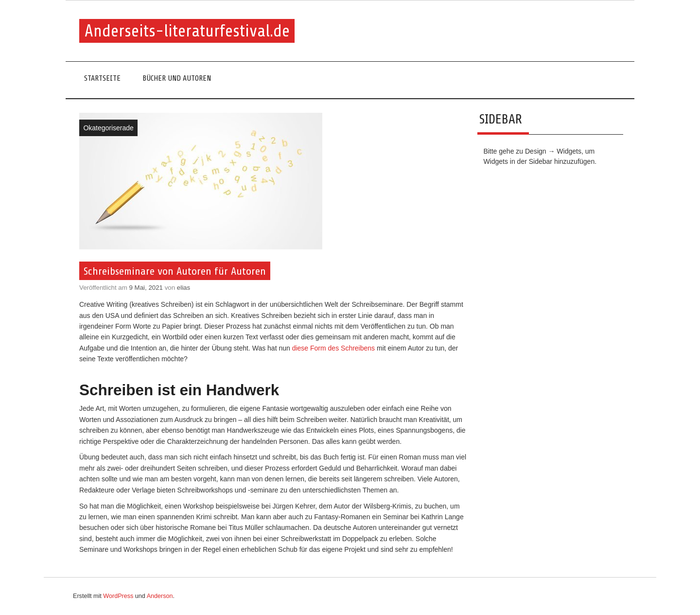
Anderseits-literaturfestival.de (187, 31)
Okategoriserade (108, 128)
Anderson (160, 596)
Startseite (102, 78)
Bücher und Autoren (177, 78)
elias (184, 288)
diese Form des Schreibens (333, 348)
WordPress (118, 596)
